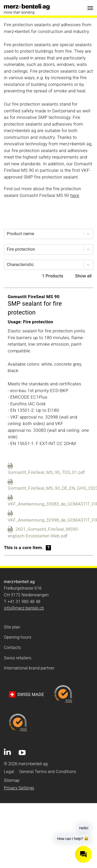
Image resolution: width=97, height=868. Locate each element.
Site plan (12, 627)
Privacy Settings (19, 788)
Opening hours (18, 637)
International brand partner (29, 668)
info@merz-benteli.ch (24, 608)
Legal (9, 772)
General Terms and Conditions (48, 772)
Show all (83, 276)
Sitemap (12, 780)
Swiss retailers (18, 658)
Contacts (12, 648)
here (75, 195)
